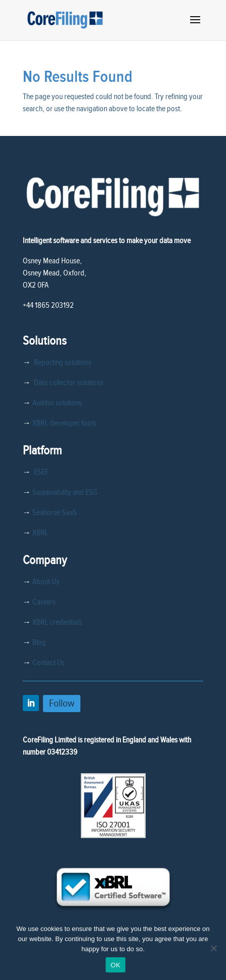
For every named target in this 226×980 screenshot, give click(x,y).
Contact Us (49, 663)
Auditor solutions (57, 403)
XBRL (40, 533)
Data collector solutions (67, 383)
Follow (62, 703)
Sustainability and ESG (65, 492)
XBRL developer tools (64, 423)
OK (116, 965)
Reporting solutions (62, 362)
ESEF (40, 472)
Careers (44, 602)
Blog (39, 642)
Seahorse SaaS (55, 512)
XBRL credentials (57, 622)
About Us (46, 582)
